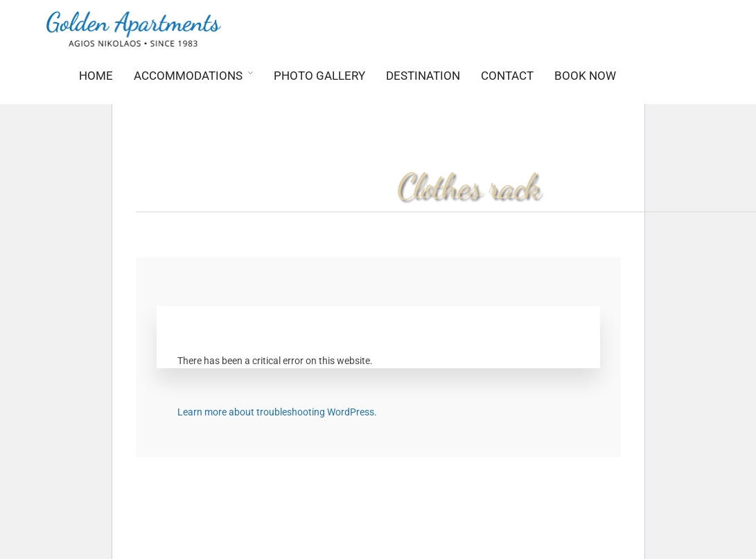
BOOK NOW (585, 76)
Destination (423, 76)
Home (96, 76)
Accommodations (188, 76)
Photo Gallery (319, 76)
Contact (507, 76)
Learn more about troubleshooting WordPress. (277, 412)
